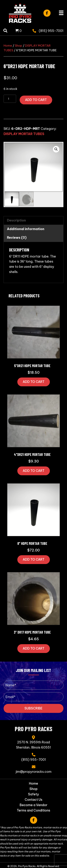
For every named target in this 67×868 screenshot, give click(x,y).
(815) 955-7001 (51, 31)
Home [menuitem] (33, 784)
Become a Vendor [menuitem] (33, 805)
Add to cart (36, 100)
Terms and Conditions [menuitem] (33, 810)
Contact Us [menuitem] (33, 800)
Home (8, 45)
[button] (47, 13)
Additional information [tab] (26, 229)
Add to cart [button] (34, 382)
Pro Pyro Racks (34, 729)
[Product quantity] (10, 99)
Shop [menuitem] (33, 789)
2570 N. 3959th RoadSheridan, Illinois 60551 (33, 745)
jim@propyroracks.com (34, 772)
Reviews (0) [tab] (17, 238)
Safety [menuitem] (33, 794)
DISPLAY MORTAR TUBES (24, 134)
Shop (18, 45)
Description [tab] (16, 220)
